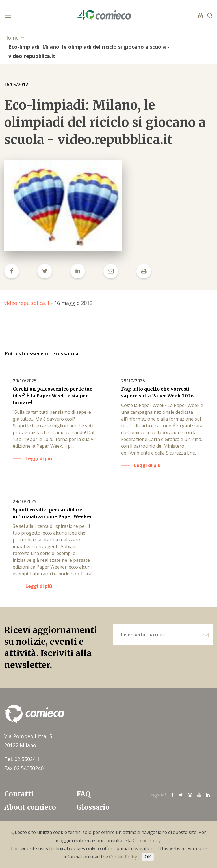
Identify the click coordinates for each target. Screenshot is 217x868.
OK (148, 857)
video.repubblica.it (27, 303)
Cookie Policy (147, 841)
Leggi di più (39, 458)
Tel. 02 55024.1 (22, 759)
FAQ (83, 794)
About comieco (30, 807)
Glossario (93, 807)
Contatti (19, 794)
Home (11, 38)
